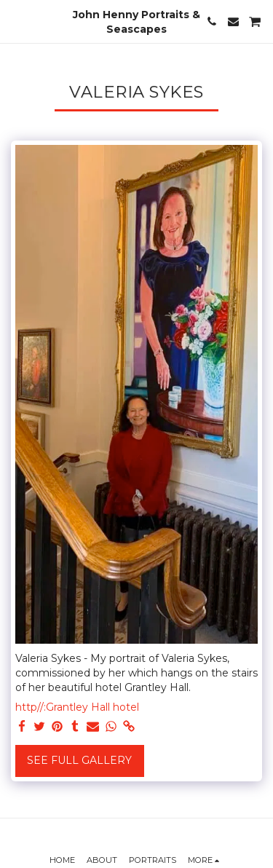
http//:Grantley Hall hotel (77, 707)
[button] (16, 21)
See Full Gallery (79, 760)
